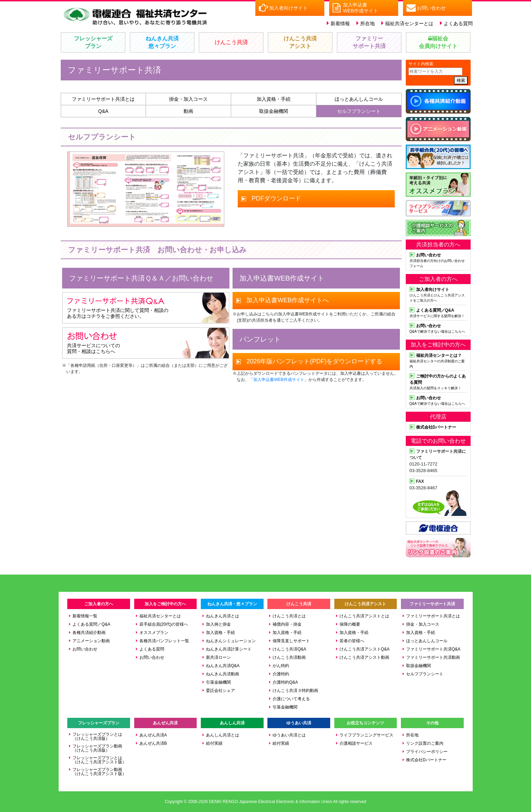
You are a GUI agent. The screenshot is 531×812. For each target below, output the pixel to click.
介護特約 (281, 674)
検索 (461, 80)
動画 (188, 111)
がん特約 (281, 666)
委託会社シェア (220, 691)
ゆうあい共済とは (289, 735)
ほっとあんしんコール (359, 99)
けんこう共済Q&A (289, 649)
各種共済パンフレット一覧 (164, 641)
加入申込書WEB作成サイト (279, 380)
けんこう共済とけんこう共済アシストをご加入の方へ (438, 294)
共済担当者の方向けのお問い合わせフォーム (438, 260)
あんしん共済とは (223, 735)
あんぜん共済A (153, 735)
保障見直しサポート (291, 641)
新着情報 (340, 23)
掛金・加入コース (188, 99)
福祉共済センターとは (409, 23)
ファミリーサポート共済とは (103, 99)
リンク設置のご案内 (425, 743)
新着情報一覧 (85, 616)
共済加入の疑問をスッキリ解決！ (438, 381)
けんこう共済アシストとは (364, 616)
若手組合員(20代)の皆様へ (164, 624)
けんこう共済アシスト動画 (364, 657)
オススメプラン (154, 633)
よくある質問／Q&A (91, 624)
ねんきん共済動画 (223, 674)
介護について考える (291, 699)
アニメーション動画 (91, 641)
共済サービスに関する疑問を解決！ (438, 312)
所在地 (367, 23)
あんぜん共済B (153, 743)
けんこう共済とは (289, 616)
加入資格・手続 (274, 99)
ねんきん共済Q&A (223, 666)
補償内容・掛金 (287, 624)
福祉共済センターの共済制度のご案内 (438, 360)
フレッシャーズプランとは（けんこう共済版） (97, 736)
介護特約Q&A (285, 682)
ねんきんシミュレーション (231, 641)
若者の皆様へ (352, 641)
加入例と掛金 (218, 624)
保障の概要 (350, 624)
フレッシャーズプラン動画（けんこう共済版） (97, 748)
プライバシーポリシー (427, 752)
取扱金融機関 (274, 111)
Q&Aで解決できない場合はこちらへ (438, 328)
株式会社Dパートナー (426, 760)
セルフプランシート (359, 111)
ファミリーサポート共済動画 (433, 657)
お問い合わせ (85, 649)
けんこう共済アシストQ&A (365, 649)
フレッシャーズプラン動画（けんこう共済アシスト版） (99, 772)
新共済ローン (218, 657)
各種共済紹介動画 (89, 633)
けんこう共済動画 (289, 657)
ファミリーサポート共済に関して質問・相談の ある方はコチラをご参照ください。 (118, 308)
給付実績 (214, 743)
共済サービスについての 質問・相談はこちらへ (99, 343)
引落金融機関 (218, 682)
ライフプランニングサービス (366, 735)
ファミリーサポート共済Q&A (433, 649)
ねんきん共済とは (223, 616)
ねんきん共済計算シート (229, 649)
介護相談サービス (356, 743)
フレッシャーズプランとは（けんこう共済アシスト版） (99, 760)
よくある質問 (458, 23)
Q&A (104, 111)
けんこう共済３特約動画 (295, 691)
